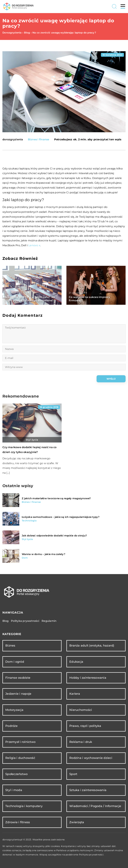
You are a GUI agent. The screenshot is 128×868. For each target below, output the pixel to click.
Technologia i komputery (24, 806)
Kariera (75, 694)
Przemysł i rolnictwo (20, 742)
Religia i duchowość (20, 758)
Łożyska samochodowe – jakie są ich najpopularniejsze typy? (61, 517)
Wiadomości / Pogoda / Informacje (95, 806)
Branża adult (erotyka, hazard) (92, 646)
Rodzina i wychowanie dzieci (91, 758)
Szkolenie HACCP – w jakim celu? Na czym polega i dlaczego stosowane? (30, 299)
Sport (73, 774)
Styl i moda (14, 790)
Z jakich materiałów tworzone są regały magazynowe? (56, 498)
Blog (5, 621)
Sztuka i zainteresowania (88, 790)
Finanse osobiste (18, 678)
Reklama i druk (81, 742)
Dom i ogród (15, 662)
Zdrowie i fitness (18, 822)
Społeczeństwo (16, 774)
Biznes (10, 646)
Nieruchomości (81, 710)
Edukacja (76, 662)
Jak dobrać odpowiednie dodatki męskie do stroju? (54, 536)
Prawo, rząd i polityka (85, 726)
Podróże (11, 726)
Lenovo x (34, 245)
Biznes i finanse (39, 139)
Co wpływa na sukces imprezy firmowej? (89, 299)
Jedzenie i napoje (18, 694)
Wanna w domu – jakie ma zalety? (44, 554)
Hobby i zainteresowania (88, 678)
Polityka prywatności (25, 621)
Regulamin (49, 621)
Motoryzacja (14, 710)
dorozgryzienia (13, 140)
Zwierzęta (77, 822)
